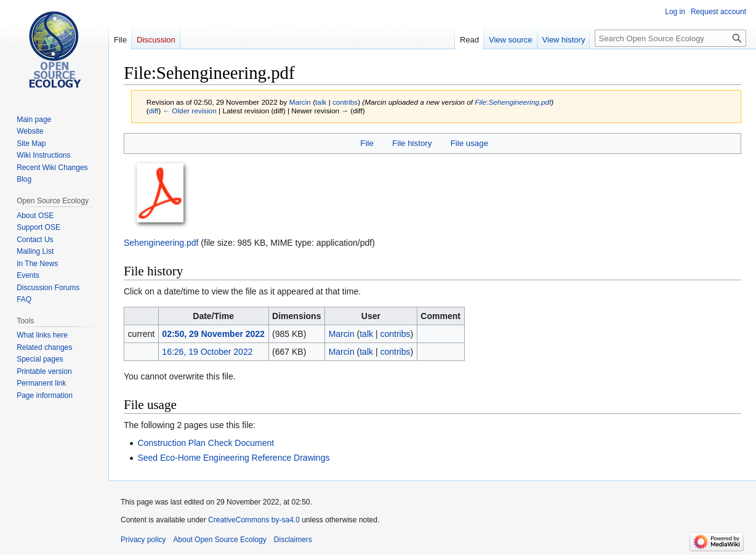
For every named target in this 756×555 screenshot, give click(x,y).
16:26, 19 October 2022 (207, 352)
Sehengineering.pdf (161, 243)
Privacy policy (143, 540)
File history (412, 143)
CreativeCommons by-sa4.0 (254, 520)
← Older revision (190, 111)
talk (321, 102)
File (367, 143)
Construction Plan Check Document (206, 443)
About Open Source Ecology (219, 540)
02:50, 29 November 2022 (213, 334)
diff (154, 111)
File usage (469, 143)
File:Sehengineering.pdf (513, 102)
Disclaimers (293, 540)
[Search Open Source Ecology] (670, 38)
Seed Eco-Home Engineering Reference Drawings (233, 458)
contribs (345, 102)
